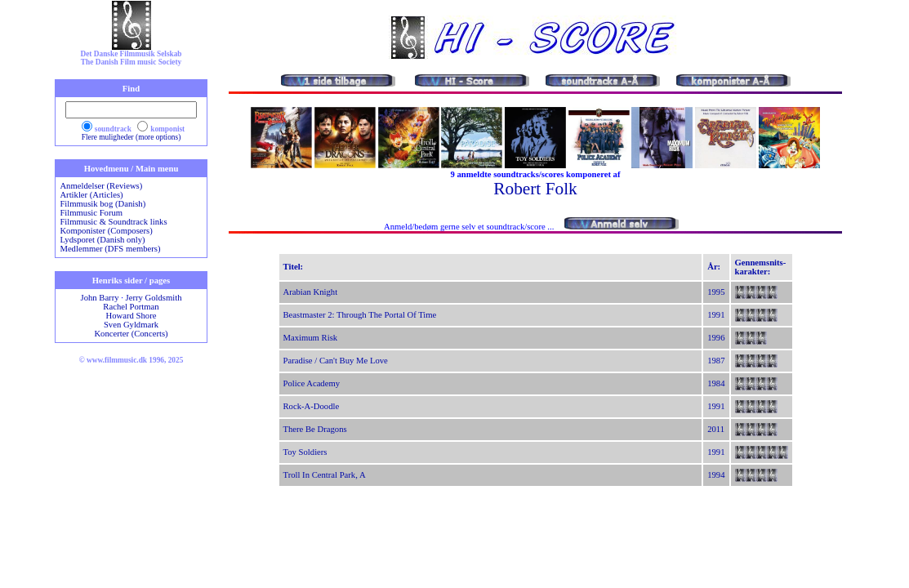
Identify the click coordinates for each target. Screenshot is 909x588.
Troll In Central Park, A (325, 475)
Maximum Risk (311, 338)
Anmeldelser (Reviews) (101, 186)
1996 (716, 338)
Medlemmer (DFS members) (110, 249)
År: (714, 267)
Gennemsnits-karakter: (761, 267)
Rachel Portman (131, 307)
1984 (716, 383)
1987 (716, 361)
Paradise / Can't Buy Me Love (336, 361)
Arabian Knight (311, 292)
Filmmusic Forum (91, 213)
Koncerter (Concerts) (131, 334)
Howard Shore (131, 316)
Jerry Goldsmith (154, 298)
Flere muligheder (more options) (131, 137)
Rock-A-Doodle (312, 406)
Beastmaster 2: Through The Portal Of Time (360, 315)
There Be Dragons (315, 429)
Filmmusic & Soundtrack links (113, 222)
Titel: (294, 267)
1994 (716, 475)
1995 (716, 292)
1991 (716, 315)
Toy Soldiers (305, 452)
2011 (716, 429)
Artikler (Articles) (91, 195)
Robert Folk (535, 189)
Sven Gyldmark (131, 325)
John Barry (99, 298)
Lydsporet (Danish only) (102, 240)
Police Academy (312, 383)
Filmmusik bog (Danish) (102, 204)
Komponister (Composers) (106, 231)
